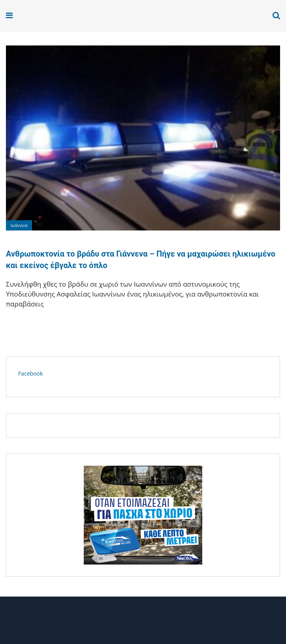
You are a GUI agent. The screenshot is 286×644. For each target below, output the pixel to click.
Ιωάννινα (19, 225)
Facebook (30, 373)
